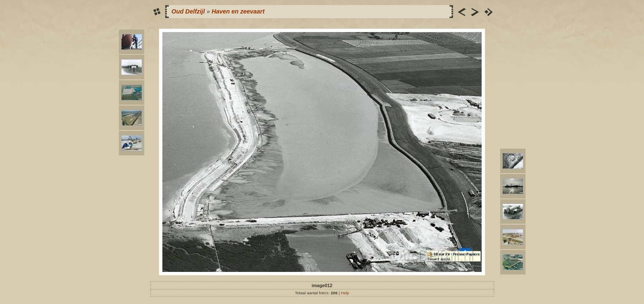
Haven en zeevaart (238, 11)
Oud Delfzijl (188, 11)
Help (345, 293)
